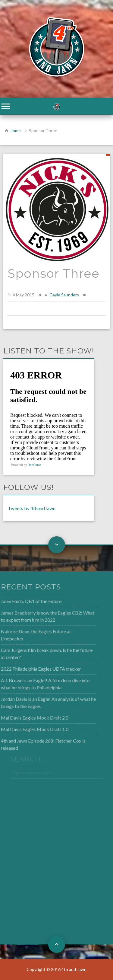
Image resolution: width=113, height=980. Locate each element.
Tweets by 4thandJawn (32, 508)
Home (15, 131)
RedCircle (34, 465)
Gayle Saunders (64, 295)
